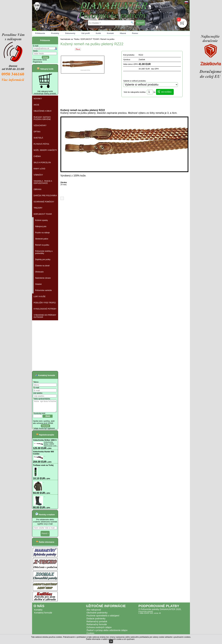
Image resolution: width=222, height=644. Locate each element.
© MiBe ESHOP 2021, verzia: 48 (150, 616)
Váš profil (85, 33)
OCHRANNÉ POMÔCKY (44, 202)
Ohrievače (39, 272)
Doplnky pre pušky (43, 259)
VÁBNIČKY (38, 175)
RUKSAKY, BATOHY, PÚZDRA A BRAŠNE (42, 118)
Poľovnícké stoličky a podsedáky (44, 252)
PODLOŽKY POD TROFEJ (45, 303)
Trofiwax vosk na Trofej (43, 468)
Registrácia (37, 62)
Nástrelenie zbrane (43, 278)
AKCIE (36, 105)
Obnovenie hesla (40, 60)
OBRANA (38, 189)
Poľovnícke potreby (146, 614)
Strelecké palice (42, 239)
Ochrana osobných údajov (99, 630)
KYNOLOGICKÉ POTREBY (45, 309)
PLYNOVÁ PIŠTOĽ (41, 144)
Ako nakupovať (94, 612)
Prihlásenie (40, 33)
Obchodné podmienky (97, 615)
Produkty (55, 33)
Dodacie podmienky (96, 621)
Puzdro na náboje (42, 233)
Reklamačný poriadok (97, 624)
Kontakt (110, 33)
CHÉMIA (37, 156)
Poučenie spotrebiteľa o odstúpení (103, 618)
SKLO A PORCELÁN (42, 163)
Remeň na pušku (42, 245)
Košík (98, 33)
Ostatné (38, 284)
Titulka (77, 39)
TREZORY (38, 208)
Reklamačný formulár (97, 627)
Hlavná (123, 33)
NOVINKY (38, 99)
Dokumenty (70, 33)
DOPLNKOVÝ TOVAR (43, 214)
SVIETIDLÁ (38, 138)
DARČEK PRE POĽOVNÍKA (45, 196)
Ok (111, 641)
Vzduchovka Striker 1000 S (45, 442)
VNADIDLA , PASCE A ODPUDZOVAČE (43, 182)
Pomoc (135, 33)
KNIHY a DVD (39, 169)
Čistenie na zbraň (42, 266)
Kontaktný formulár (43, 615)
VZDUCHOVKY (40, 125)
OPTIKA (37, 132)
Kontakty (38, 612)
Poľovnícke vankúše (43, 290)
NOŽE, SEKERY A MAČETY (45, 150)
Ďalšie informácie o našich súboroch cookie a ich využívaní (110, 639)
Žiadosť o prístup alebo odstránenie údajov (107, 633)
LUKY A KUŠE (40, 297)
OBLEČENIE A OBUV (43, 111)
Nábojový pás (41, 226)
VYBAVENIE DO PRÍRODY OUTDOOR (45, 316)
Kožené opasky (41, 220)
